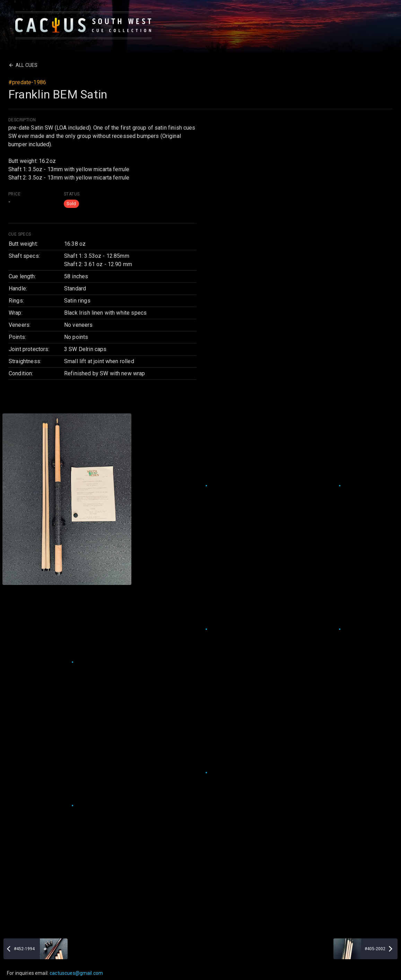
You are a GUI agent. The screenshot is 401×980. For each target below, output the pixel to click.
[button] (71, 204)
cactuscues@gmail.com (76, 973)
